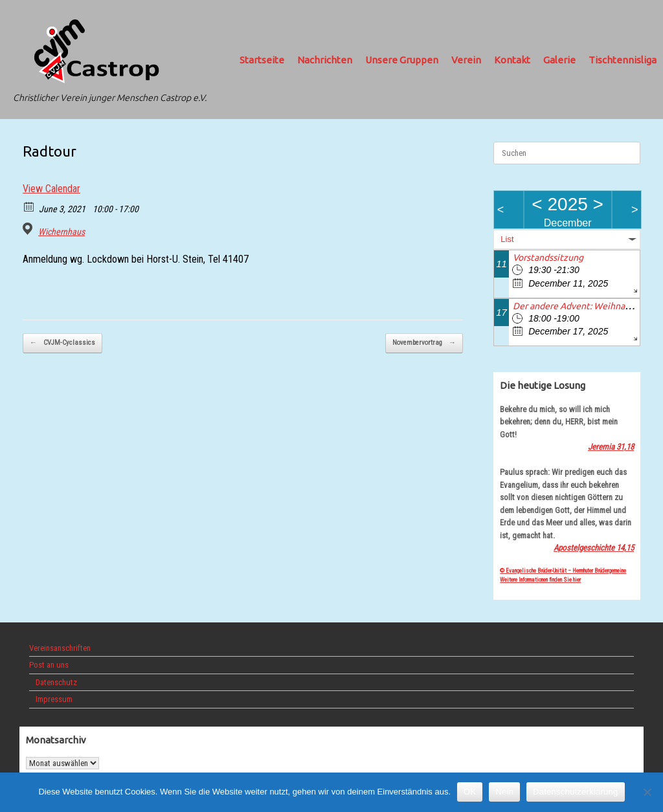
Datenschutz (56, 682)
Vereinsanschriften (60, 648)
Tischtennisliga (623, 60)
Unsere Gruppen (402, 60)
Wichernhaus (62, 232)
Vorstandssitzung (548, 258)
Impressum (54, 699)
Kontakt (512, 60)
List (507, 239)
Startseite (262, 60)
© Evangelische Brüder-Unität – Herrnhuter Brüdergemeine (563, 571)
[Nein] (647, 792)
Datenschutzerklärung (575, 792)
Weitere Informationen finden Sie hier (540, 580)
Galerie (559, 60)
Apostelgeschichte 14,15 (594, 548)
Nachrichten (325, 60)
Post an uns (49, 665)
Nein (504, 792)
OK (470, 792)
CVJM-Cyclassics (62, 343)
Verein (466, 60)
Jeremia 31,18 (611, 447)
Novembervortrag (424, 343)
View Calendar (51, 189)
